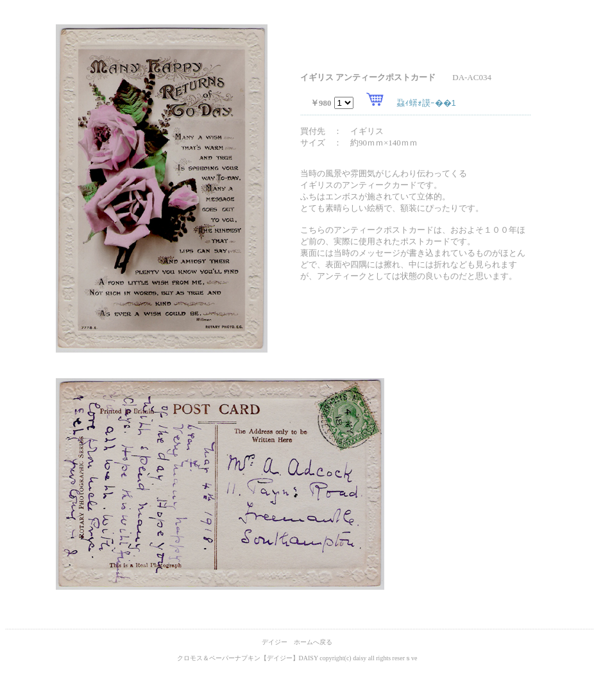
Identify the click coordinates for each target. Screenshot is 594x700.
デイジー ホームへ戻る (297, 642)
